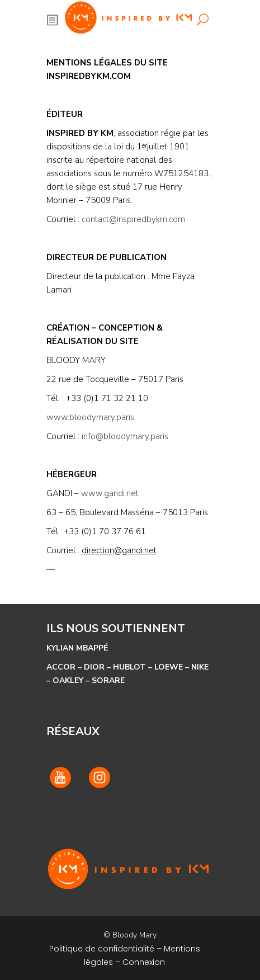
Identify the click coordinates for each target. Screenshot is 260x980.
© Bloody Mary (130, 935)
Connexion (144, 962)
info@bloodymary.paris (125, 436)
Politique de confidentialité (102, 949)
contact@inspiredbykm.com (133, 219)
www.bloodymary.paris (90, 417)
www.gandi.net (110, 493)
